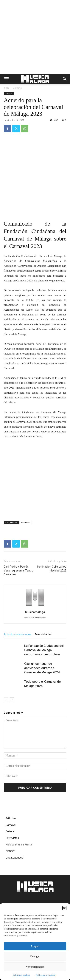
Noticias (11, 851)
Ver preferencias (35, 967)
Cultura (10, 831)
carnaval (26, 522)
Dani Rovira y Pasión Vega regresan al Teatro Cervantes (18, 571)
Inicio (7, 88)
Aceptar (35, 946)
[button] (64, 908)
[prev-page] (6, 700)
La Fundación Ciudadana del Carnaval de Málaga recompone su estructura (44, 650)
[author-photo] (35, 607)
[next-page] (12, 700)
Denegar (35, 956)
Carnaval (18, 88)
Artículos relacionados (18, 634)
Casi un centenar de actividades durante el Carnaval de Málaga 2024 (42, 668)
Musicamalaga (35, 612)
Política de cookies (21, 975)
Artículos (11, 818)
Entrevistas (12, 838)
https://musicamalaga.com (35, 617)
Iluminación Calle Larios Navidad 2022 (52, 569)
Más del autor (43, 634)
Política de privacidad (45, 975)
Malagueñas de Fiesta (19, 844)
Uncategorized (14, 857)
